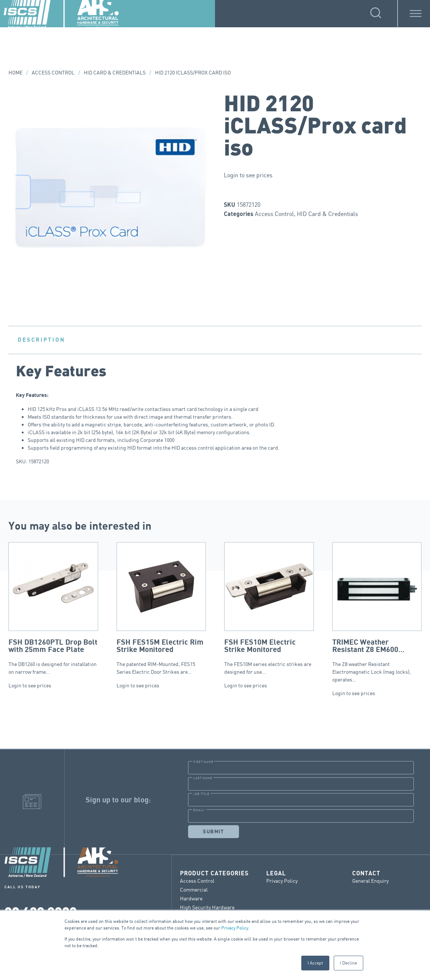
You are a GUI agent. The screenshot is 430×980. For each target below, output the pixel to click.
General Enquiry (370, 880)
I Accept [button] (315, 963)
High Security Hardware (207, 907)
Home (15, 72)
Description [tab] (41, 340)
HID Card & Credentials (115, 72)
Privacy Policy (235, 928)
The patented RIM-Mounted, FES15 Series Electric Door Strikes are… (161, 608)
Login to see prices (248, 175)
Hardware (191, 898)
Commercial (194, 889)
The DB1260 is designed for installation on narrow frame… (53, 608)
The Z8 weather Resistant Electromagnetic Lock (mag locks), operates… (377, 612)
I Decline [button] (348, 963)
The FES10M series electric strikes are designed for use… (269, 608)
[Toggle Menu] (416, 13)
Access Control (53, 72)
